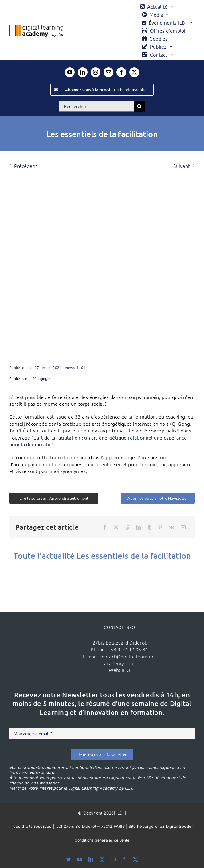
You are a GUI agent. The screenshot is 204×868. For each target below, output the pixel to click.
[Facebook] (105, 527)
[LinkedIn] (138, 527)
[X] (116, 527)
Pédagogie (41, 378)
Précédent (26, 166)
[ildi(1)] (54, 640)
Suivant (182, 166)
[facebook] (121, 72)
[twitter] (134, 72)
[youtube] (70, 72)
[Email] (183, 527)
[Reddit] (127, 527)
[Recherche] (139, 106)
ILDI (126, 670)
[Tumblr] (149, 527)
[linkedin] (83, 72)
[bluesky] (69, 859)
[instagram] (96, 72)
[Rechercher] (96, 106)
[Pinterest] (160, 527)
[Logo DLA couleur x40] (36, 27)
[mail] (108, 72)
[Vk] (172, 527)
